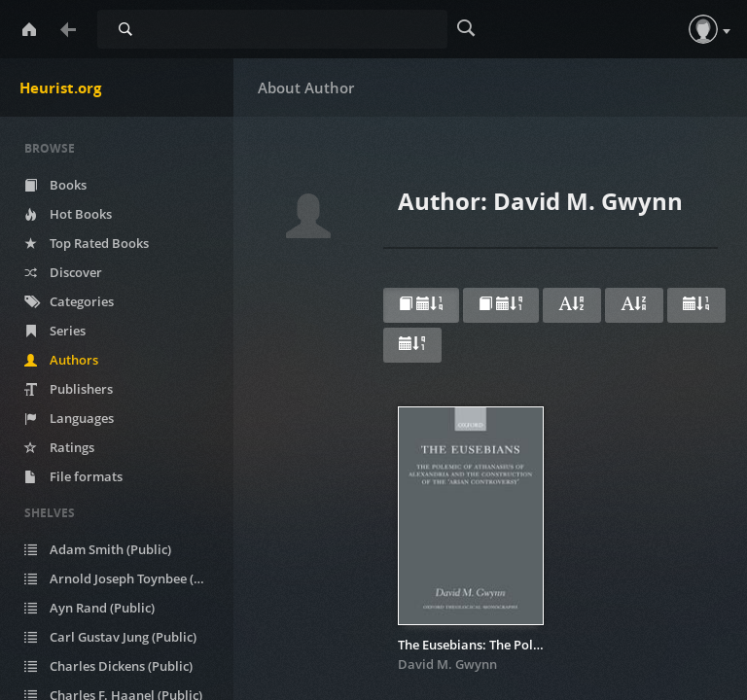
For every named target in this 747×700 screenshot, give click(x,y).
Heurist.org (60, 87)
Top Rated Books (87, 243)
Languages (69, 418)
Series (55, 331)
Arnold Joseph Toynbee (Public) (126, 578)
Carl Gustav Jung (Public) (110, 637)
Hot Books (68, 214)
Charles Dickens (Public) (108, 666)
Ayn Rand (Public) (89, 608)
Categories (69, 301)
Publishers (69, 389)
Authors (61, 360)
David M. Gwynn (447, 664)
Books (55, 185)
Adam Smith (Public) (98, 549)
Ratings (59, 447)
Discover (63, 272)
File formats (73, 476)
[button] (703, 29)
